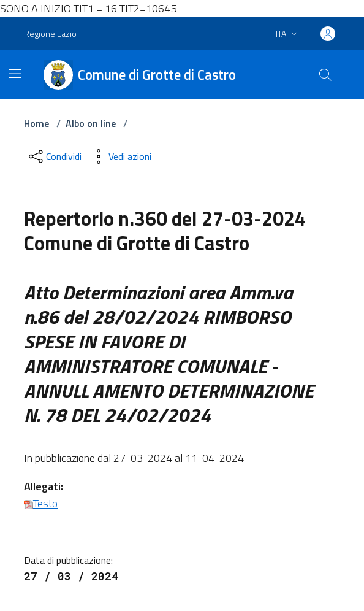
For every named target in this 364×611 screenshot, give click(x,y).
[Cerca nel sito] (325, 75)
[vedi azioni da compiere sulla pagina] (120, 156)
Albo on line (91, 123)
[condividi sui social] (54, 156)
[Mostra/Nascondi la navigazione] (15, 74)
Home (36, 123)
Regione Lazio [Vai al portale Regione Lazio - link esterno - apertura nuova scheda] (50, 33)
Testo (41, 503)
